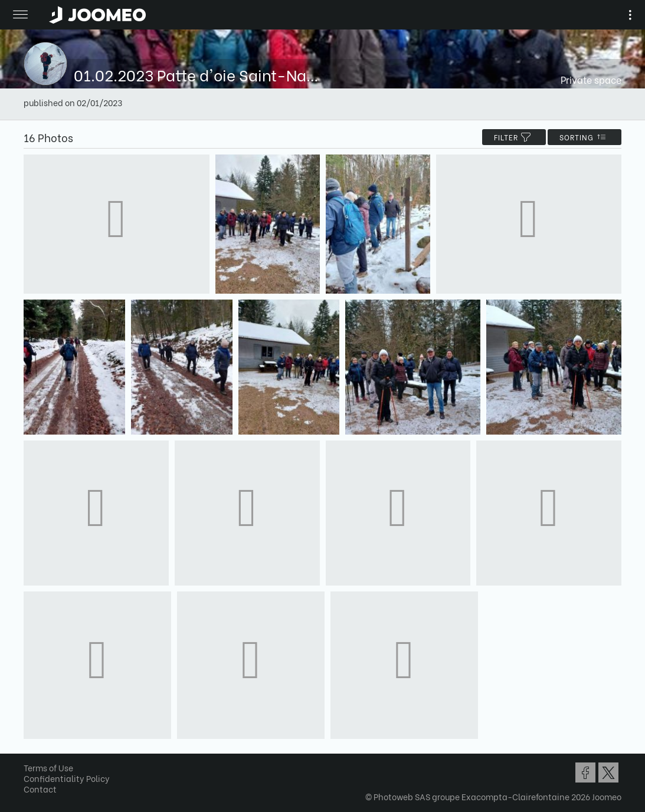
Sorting (585, 137)
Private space (591, 79)
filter (514, 137)
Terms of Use (48, 767)
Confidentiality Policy (67, 778)
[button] (31, 751)
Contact (40, 789)
